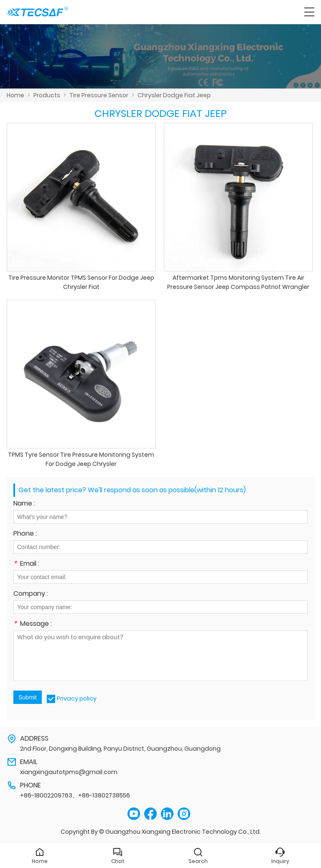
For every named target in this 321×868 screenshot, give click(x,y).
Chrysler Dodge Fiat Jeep (174, 95)
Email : (26, 564)
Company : (31, 594)
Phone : (25, 534)
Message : (33, 624)
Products (47, 95)
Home (15, 95)
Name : (24, 504)
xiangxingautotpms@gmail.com (69, 772)
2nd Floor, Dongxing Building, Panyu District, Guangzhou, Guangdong (120, 749)
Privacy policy (77, 698)
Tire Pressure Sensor (99, 95)
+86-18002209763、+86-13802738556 (75, 795)
